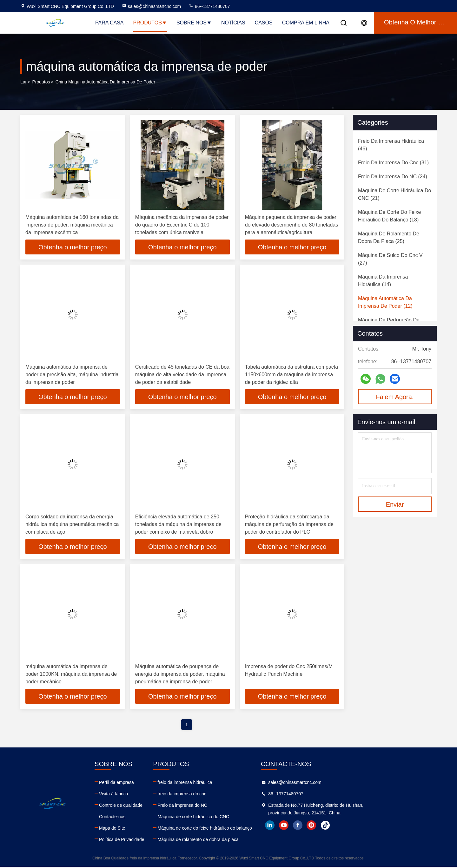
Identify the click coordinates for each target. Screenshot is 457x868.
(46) (391, 145)
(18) (389, 216)
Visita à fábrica (136, 795)
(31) (393, 163)
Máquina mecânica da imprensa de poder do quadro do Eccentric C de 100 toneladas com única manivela (182, 225)
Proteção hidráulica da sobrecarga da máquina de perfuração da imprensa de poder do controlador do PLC (289, 525)
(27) (390, 259)
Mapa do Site (135, 829)
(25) (389, 237)
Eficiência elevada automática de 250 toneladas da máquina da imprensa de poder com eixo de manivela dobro (178, 525)
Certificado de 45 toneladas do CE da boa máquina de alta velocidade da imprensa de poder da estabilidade (182, 375)
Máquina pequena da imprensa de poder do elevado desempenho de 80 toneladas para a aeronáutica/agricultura (292, 225)
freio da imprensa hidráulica (231, 784)
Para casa (109, 23)
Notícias (233, 23)
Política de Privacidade (144, 841)
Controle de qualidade (144, 806)
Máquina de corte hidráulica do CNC (239, 818)
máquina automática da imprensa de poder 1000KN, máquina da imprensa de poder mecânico (71, 675)
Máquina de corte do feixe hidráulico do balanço (251, 829)
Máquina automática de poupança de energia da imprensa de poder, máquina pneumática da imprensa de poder (180, 675)
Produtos (150, 23)
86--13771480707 (209, 6)
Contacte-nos (135, 818)
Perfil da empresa (139, 784)
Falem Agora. (395, 397)
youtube (353, 826)
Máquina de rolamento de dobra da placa (244, 841)
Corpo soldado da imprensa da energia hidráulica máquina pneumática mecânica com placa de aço (72, 525)
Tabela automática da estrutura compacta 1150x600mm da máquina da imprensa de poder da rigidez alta (292, 375)
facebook (367, 826)
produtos (41, 82)
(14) (383, 281)
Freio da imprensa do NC (228, 806)
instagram (381, 826)
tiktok (394, 826)
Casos (264, 23)
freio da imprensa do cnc (228, 795)
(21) (394, 194)
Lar (23, 82)
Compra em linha (306, 23)
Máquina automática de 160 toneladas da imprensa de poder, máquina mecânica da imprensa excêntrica (72, 225)
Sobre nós (194, 23)
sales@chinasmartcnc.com (151, 6)
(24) (393, 177)
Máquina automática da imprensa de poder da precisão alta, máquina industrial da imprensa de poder (73, 375)
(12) (385, 302)
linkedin (339, 826)
